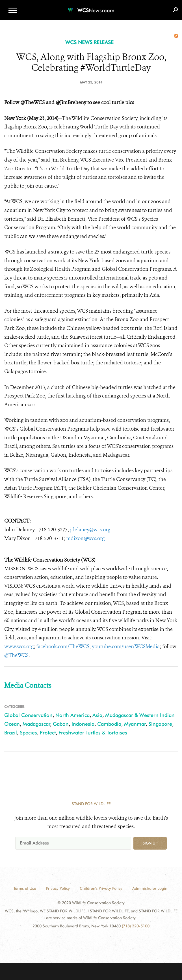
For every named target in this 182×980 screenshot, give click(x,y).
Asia (97, 715)
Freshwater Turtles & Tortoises (93, 733)
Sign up (150, 843)
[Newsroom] (91, 7)
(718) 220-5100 (136, 926)
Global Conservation (28, 715)
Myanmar (135, 724)
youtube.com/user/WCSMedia (126, 646)
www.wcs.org (19, 646)
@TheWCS (16, 655)
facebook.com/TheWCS (63, 646)
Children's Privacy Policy (101, 888)
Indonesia (83, 724)
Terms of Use (25, 888)
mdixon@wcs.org (85, 538)
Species (28, 733)
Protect (48, 733)
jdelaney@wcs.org (90, 530)
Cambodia (109, 724)
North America (72, 715)
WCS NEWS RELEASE (89, 42)
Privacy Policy (58, 888)
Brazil (11, 733)
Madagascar (36, 724)
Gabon (61, 724)
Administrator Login (150, 888)
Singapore (160, 724)
